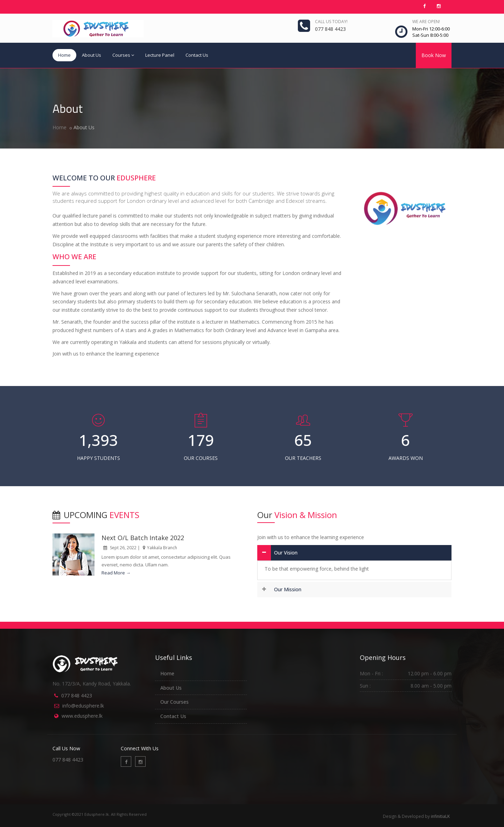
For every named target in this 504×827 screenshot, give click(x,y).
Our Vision (286, 553)
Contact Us (197, 55)
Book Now (434, 55)
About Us (92, 55)
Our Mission (288, 589)
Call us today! (331, 22)
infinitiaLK (440, 816)
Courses (123, 55)
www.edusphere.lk (82, 716)
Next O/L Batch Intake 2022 (143, 538)
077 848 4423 (77, 695)
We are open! (426, 22)
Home (64, 55)
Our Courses (174, 702)
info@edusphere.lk (83, 706)
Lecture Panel (160, 55)
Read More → (116, 573)
